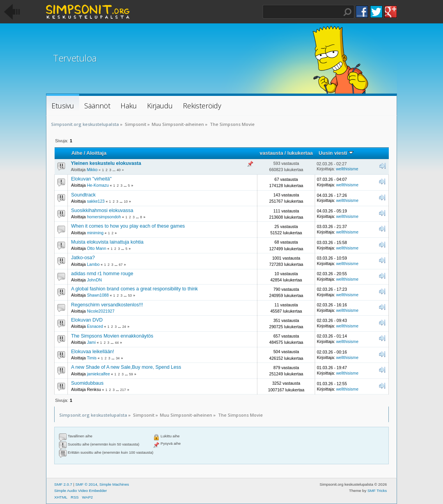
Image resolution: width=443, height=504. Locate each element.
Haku (347, 12)
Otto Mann (97, 248)
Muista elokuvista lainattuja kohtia (107, 242)
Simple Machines (114, 484)
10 (126, 202)
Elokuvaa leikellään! (92, 352)
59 (131, 374)
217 (123, 390)
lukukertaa (300, 153)
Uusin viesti (336, 153)
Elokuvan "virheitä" (91, 179)
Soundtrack (83, 195)
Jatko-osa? (83, 258)
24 (124, 327)
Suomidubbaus (87, 383)
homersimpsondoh (104, 217)
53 (130, 295)
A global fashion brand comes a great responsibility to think (134, 289)
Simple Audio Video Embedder (81, 491)
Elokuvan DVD (87, 320)
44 (117, 343)
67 (121, 265)
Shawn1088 (98, 295)
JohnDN (94, 280)
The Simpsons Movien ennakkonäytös (112, 336)
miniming (95, 233)
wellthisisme (347, 169)
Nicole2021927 (101, 311)
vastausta (271, 153)
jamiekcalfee (98, 374)
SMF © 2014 (86, 484)
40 (119, 170)
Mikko (92, 170)
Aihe (77, 153)
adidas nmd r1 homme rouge (102, 274)
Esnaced (95, 326)
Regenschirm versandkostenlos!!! (107, 305)
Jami (91, 342)
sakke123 (96, 201)
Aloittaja (97, 153)
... (115, 170)
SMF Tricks (377, 491)
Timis (92, 358)
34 (118, 358)
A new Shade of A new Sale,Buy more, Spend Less (126, 367)
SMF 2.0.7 (63, 484)
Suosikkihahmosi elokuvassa (102, 210)
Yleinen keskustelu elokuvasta (106, 163)
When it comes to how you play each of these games (128, 226)
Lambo (93, 264)
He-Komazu (98, 185)
